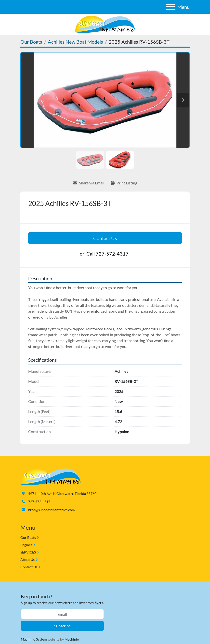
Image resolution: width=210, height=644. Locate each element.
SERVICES (28, 552)
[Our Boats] (31, 42)
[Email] (62, 614)
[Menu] (171, 7)
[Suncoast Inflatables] (51, 476)
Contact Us (105, 238)
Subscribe (62, 626)
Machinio (72, 639)
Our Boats (28, 537)
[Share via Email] (89, 183)
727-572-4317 (112, 254)
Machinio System (34, 639)
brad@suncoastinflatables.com (52, 510)
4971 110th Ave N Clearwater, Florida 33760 (62, 494)
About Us (27, 560)
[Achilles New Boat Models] (75, 42)
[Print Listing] (124, 183)
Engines (26, 545)
